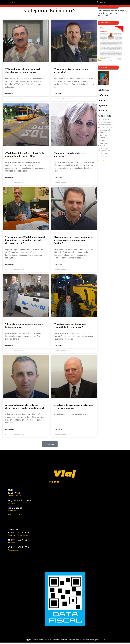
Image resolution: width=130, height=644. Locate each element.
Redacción (12, 505)
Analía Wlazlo (15, 495)
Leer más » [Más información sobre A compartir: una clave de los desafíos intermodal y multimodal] (9, 431)
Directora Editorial (14, 497)
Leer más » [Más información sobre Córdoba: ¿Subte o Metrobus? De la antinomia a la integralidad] (9, 178)
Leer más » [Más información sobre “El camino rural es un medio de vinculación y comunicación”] (9, 94)
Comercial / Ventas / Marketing (19, 537)
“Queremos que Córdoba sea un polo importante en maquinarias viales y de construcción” (26, 241)
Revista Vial (12, 2)
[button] (50, 446)
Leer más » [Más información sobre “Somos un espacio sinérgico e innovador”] (58, 178)
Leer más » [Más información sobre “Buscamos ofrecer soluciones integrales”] (58, 94)
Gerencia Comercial (15, 516)
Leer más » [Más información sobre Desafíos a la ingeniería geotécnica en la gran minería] (58, 431)
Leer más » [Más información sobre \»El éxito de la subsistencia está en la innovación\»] (9, 347)
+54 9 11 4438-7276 (18, 534)
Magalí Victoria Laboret (20, 502)
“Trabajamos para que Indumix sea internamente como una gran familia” (73, 241)
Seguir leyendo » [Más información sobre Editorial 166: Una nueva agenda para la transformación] (104, 161)
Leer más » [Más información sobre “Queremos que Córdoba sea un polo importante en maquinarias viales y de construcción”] (9, 265)
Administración (13, 512)
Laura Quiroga (15, 509)
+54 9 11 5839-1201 (18, 541)
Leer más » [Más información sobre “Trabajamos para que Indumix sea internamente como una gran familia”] (58, 265)
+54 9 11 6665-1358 (18, 549)
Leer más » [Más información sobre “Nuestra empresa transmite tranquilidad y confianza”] (58, 347)
